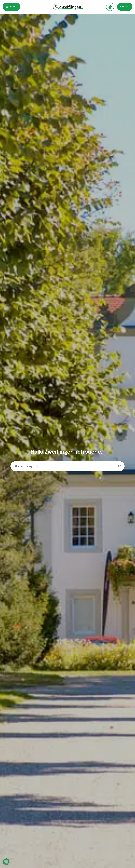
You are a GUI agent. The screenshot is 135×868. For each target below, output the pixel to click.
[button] (6, 862)
